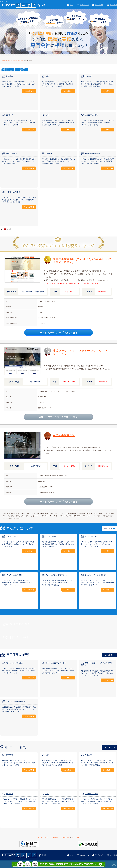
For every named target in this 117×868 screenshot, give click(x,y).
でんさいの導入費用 (14, 575)
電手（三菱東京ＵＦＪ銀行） (57, 663)
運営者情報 (56, 837)
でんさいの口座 (91, 536)
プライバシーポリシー (44, 837)
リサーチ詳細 (76, 837)
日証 (47, 115)
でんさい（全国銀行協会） (17, 702)
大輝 (47, 76)
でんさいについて (84, 5)
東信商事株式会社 (64, 435)
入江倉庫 (88, 76)
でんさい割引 (51, 536)
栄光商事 (49, 154)
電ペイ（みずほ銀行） (15, 663)
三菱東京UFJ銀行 (91, 115)
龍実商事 (10, 76)
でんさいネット (12, 536)
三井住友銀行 (11, 154)
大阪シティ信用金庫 (92, 154)
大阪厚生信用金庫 (13, 192)
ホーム (72, 5)
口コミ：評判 (113, 5)
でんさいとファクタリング (95, 575)
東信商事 (10, 115)
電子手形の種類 (99, 5)
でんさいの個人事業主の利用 (57, 575)
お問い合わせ (65, 837)
